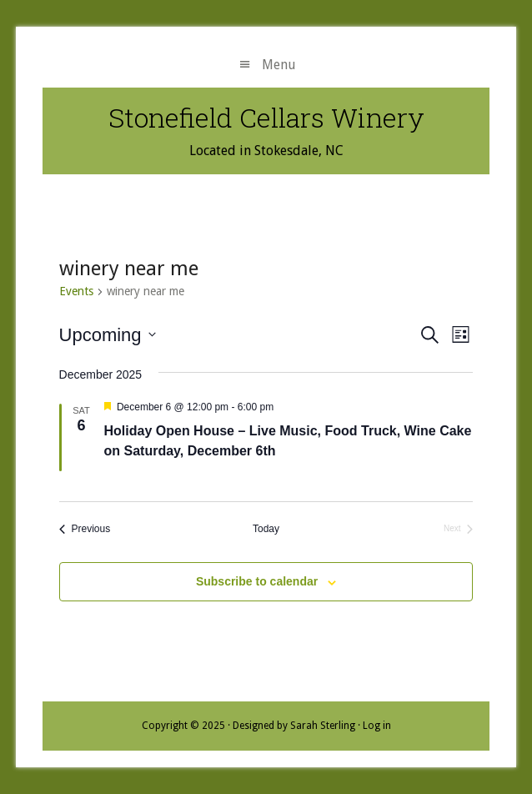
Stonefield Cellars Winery (266, 117)
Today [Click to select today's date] (266, 529)
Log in (377, 726)
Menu (279, 65)
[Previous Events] (85, 529)
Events (76, 291)
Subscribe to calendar (257, 581)
